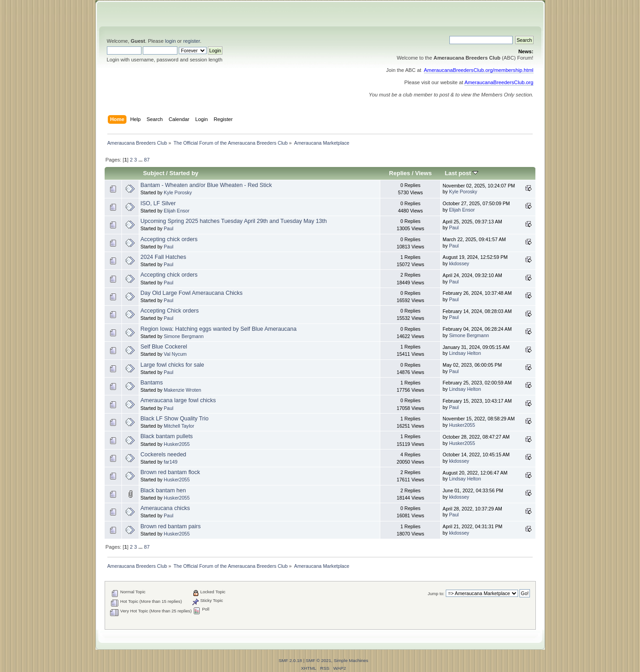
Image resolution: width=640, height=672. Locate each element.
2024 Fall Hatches (164, 257)
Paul (169, 228)
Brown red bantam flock (170, 472)
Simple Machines (351, 660)
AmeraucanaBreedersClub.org (499, 82)
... (141, 160)
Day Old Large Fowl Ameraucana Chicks (192, 293)
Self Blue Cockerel (164, 347)
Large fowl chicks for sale (172, 365)
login (171, 41)
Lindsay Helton (465, 353)
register (192, 41)
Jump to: (436, 594)
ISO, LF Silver (158, 203)
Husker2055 (462, 425)
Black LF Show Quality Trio (175, 419)
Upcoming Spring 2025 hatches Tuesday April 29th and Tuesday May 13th (234, 221)
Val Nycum (175, 354)
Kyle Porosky (178, 192)
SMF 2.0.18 (290, 660)
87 (147, 160)
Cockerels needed (164, 455)
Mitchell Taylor (179, 426)
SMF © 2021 (318, 660)
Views (424, 173)
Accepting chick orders (169, 239)
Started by (184, 173)
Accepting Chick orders (170, 311)
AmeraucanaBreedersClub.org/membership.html (479, 70)
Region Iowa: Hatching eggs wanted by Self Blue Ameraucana (219, 329)
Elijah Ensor (177, 211)
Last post (462, 173)
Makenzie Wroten (182, 390)
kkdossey (459, 263)
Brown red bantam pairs (171, 526)
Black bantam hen (163, 490)
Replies (399, 173)
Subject (154, 173)
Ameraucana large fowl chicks (178, 400)
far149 (171, 462)
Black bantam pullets (167, 436)
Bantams (152, 383)
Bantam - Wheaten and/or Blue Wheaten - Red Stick (206, 185)
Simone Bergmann (184, 336)
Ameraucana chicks (165, 508)
